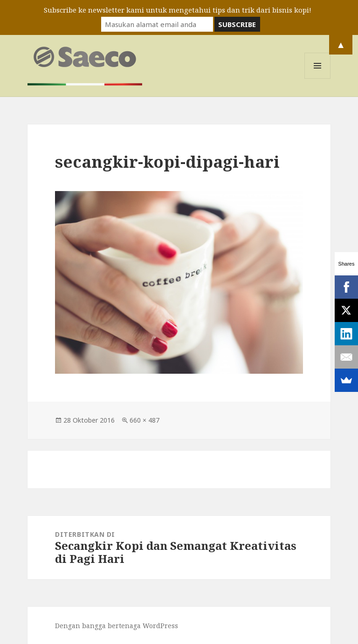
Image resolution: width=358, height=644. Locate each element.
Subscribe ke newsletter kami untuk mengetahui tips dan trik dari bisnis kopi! (178, 10)
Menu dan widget (318, 79)
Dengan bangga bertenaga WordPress (117, 626)
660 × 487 (145, 420)
